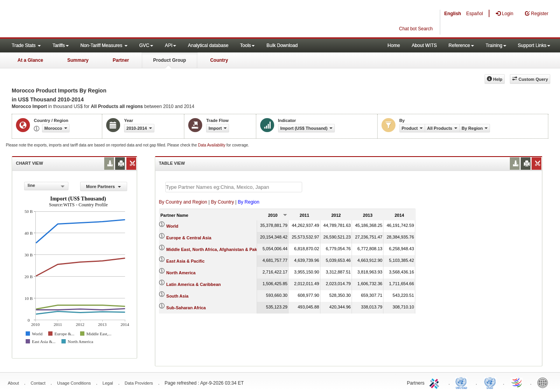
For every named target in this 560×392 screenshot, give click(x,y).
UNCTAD (463, 382)
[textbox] (234, 187)
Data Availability (212, 145)
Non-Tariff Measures (104, 45)
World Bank (544, 382)
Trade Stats (26, 45)
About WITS (424, 45)
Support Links (534, 45)
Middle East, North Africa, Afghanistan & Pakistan (217, 249)
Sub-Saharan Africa (186, 308)
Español (475, 14)
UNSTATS (490, 382)
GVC (146, 45)
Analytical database (208, 45)
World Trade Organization (517, 382)
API (171, 45)
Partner (121, 60)
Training (496, 45)
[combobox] (46, 186)
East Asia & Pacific (186, 261)
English (452, 14)
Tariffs (61, 45)
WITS (78, 19)
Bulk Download (282, 45)
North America (181, 273)
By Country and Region (183, 202)
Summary (78, 60)
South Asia (178, 296)
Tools (247, 45)
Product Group (170, 60)
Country (219, 60)
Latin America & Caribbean (194, 284)
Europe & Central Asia (189, 238)
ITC (436, 382)
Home (394, 45)
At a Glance (30, 60)
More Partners (103, 186)
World (172, 226)
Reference (461, 45)
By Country (222, 202)
